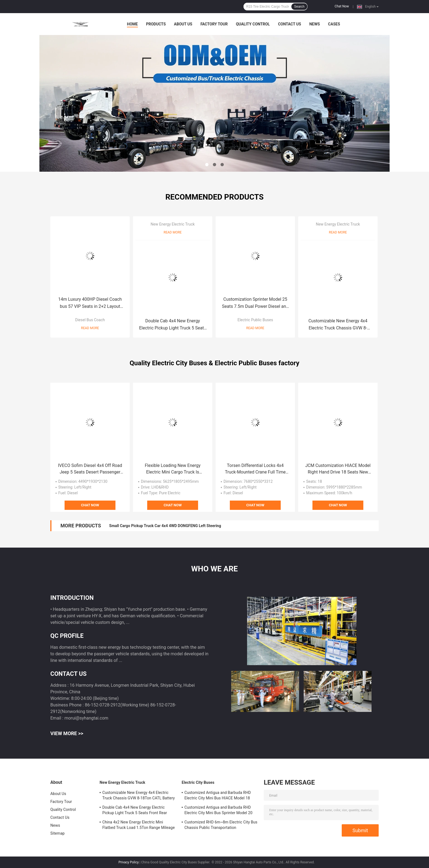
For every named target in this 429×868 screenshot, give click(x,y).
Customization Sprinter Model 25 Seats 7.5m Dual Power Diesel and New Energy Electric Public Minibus (255, 303)
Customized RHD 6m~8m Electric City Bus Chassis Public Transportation (221, 825)
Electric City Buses (198, 782)
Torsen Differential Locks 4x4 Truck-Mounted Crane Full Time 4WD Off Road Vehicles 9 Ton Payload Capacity (255, 469)
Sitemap (57, 833)
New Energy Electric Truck (173, 224)
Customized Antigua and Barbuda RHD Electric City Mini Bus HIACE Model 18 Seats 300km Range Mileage (218, 796)
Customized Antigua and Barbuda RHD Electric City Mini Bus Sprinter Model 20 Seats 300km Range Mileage (218, 811)
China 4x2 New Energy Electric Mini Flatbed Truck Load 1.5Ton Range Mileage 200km (139, 826)
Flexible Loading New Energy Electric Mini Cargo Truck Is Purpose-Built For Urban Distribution (173, 469)
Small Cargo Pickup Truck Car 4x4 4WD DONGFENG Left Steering (165, 526)
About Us (183, 24)
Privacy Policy (129, 862)
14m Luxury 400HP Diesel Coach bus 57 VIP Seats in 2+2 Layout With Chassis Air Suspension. (90, 303)
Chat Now (342, 6)
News (314, 24)
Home (132, 24)
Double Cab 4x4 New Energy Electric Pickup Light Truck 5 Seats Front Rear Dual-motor (173, 325)
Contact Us (289, 24)
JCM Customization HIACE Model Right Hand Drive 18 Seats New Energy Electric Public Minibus (338, 469)
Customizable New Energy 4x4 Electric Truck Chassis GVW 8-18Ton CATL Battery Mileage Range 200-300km (338, 325)
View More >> (67, 733)
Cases (334, 24)
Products (156, 24)
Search (299, 7)
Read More (90, 328)
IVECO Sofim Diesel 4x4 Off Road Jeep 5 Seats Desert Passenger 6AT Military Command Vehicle (90, 469)
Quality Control (253, 24)
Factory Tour (214, 24)
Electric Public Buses (255, 320)
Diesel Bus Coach (90, 320)
